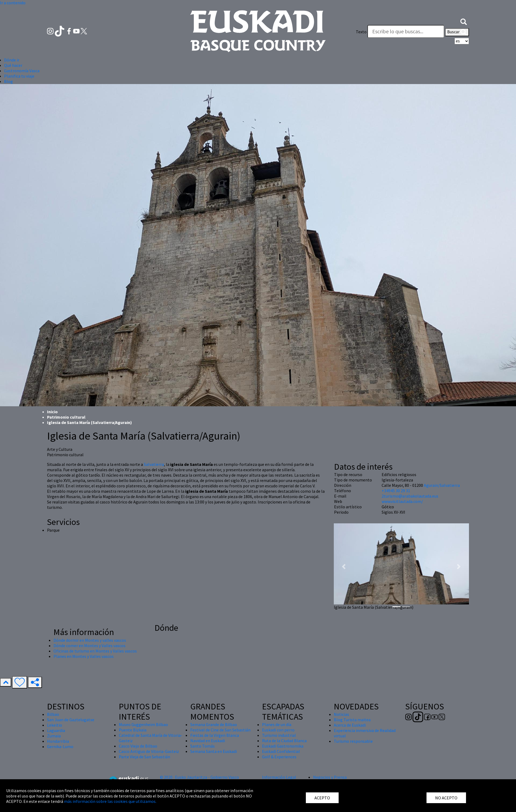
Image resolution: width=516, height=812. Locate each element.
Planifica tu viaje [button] (19, 76)
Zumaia (54, 736)
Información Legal (279, 777)
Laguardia (56, 730)
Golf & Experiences (279, 757)
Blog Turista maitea (352, 720)
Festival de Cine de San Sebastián (220, 730)
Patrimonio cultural (66, 417)
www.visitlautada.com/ (402, 501)
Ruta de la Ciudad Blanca (284, 741)
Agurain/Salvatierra (442, 485)
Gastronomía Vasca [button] (22, 71)
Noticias (341, 714)
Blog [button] (8, 81)
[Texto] (406, 31)
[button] (464, 21)
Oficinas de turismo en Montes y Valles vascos (95, 651)
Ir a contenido (13, 3)
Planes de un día (277, 724)
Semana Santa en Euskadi (214, 751)
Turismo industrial (279, 735)
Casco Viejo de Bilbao (138, 746)
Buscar (457, 32)
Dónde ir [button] (12, 60)
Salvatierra (154, 464)
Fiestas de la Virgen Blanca (215, 735)
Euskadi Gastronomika (283, 746)
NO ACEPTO (446, 798)
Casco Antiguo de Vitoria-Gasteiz (149, 751)
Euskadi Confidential (281, 751)
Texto (361, 32)
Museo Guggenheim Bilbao (143, 724)
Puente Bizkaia (133, 730)
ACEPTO (322, 798)
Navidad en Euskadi (208, 741)
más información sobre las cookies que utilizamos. (110, 801)
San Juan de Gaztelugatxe (71, 720)
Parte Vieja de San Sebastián (144, 757)
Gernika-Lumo (60, 746)
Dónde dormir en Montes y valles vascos (90, 640)
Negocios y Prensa (330, 777)
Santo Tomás (203, 746)
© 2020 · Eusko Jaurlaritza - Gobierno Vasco (199, 777)
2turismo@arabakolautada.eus (410, 496)
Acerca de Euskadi (350, 725)
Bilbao (53, 714)
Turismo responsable (353, 741)
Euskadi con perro (278, 730)
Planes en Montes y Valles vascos (84, 656)
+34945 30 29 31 (396, 491)
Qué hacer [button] (13, 65)
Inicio (52, 412)
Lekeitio (55, 725)
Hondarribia (58, 741)
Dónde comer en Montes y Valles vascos (89, 646)
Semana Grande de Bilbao (214, 724)
